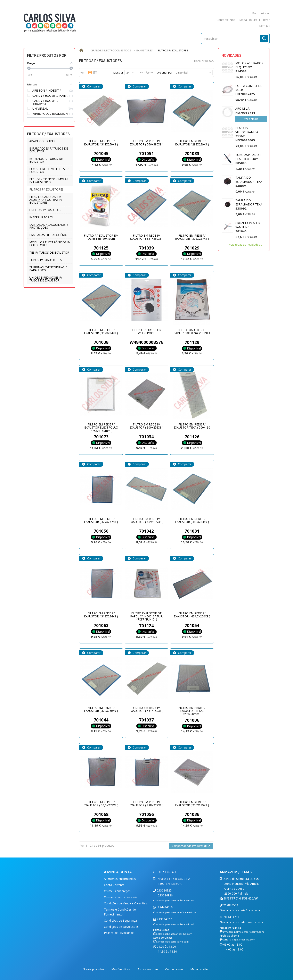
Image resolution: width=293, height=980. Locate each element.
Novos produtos (94, 969)
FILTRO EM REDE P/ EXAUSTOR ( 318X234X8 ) (101, 615)
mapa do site (248, 20)
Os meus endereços (117, 891)
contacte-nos (226, 20)
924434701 (231, 917)
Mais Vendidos (121, 969)
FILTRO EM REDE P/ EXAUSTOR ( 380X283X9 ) (192, 520)
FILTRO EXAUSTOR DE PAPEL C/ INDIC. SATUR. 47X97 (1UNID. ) (146, 616)
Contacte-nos (175, 969)
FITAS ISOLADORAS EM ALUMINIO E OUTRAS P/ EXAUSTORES (46, 200)
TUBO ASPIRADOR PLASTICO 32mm (248, 159)
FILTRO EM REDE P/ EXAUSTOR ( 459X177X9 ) (146, 520)
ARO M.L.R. (245, 111)
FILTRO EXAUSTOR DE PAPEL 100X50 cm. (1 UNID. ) (192, 333)
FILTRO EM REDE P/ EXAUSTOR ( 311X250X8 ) (101, 143)
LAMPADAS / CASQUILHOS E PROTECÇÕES (49, 226)
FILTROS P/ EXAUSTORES (46, 189)
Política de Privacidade (119, 933)
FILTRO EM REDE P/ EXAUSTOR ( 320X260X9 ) (101, 709)
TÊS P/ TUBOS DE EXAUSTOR (49, 252)
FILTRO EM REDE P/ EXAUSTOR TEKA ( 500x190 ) (192, 428)
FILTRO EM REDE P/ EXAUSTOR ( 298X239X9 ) (192, 143)
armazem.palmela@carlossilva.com (243, 932)
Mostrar (118, 73)
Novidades (231, 55)
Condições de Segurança (120, 920)
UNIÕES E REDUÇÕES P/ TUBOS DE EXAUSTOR (46, 279)
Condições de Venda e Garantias (125, 903)
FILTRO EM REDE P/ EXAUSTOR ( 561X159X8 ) (146, 709)
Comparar (93, 86)
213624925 (164, 890)
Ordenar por (165, 73)
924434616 (165, 907)
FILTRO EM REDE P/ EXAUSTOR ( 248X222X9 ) (146, 804)
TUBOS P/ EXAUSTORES (46, 260)
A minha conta (118, 872)
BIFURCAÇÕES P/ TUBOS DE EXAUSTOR (49, 150)
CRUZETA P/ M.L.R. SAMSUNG (248, 227)
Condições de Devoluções (121, 927)
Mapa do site (199, 969)
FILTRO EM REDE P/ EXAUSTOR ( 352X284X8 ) (101, 331)
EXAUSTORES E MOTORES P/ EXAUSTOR (49, 170)
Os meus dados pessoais (121, 897)
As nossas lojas (148, 969)
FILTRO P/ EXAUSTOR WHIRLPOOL (146, 331)
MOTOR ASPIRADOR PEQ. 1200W (249, 67)
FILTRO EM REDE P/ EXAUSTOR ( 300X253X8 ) (146, 426)
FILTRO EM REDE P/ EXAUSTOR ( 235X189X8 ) (192, 804)
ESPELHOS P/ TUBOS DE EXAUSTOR (46, 160)
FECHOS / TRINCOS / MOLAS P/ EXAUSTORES (49, 181)
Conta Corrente (114, 885)
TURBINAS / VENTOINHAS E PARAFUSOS (48, 269)
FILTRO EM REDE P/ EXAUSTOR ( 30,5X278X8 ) (101, 804)
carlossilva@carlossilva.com (172, 942)
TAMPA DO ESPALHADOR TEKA (249, 182)
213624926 (165, 895)
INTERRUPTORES (41, 217)
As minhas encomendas (120, 879)
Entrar (266, 20)
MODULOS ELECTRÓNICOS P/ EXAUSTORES (50, 244)
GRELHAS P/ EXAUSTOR (45, 210)
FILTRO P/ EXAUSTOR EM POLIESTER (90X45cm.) (101, 237)
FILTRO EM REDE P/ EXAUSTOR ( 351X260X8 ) (146, 237)
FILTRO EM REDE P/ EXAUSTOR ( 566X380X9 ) (146, 143)
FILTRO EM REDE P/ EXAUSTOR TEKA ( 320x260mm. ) (192, 711)
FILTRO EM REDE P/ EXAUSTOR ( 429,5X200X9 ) (192, 615)
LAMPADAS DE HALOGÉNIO (48, 235)
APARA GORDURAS (42, 141)
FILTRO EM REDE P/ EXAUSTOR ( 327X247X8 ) (101, 520)
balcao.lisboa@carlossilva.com (174, 934)
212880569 (230, 905)
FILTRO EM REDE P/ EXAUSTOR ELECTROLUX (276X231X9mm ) (101, 428)
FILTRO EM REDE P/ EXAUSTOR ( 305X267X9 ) (192, 237)
